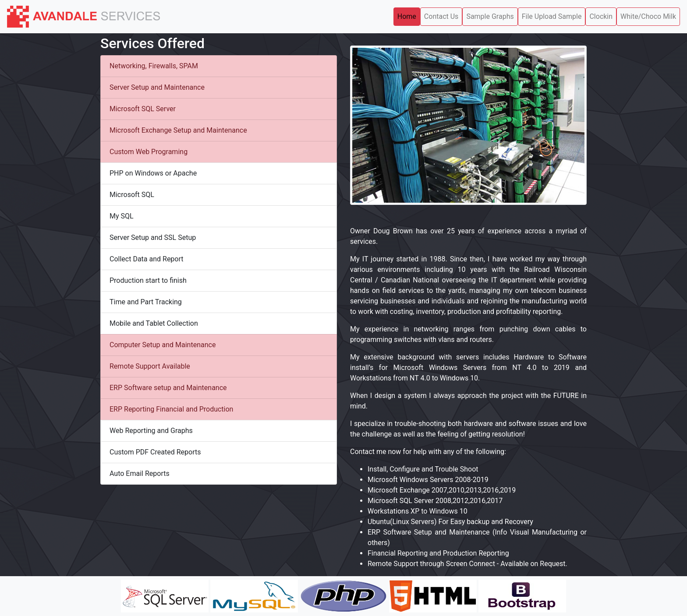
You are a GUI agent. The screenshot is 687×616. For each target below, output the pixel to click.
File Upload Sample (552, 16)
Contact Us (441, 16)
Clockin (601, 16)
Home (407, 16)
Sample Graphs (490, 16)
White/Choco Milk (648, 16)
